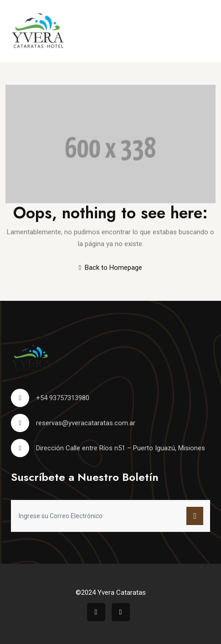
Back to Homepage (110, 268)
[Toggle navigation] (203, 31)
